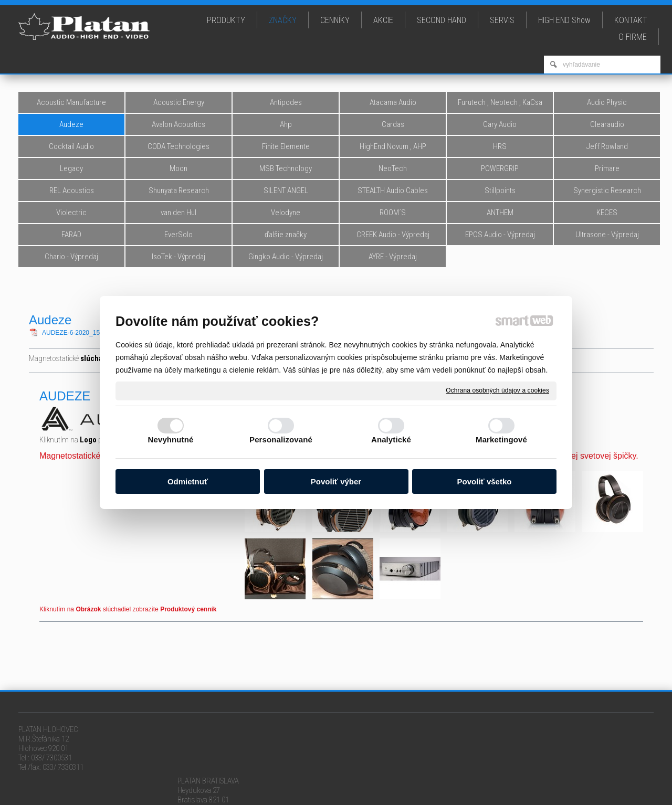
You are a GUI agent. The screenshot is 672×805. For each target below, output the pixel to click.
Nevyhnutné (171, 439)
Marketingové (501, 439)
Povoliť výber (336, 481)
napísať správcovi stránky (367, 792)
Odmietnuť (188, 481)
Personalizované (281, 439)
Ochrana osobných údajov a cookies (497, 390)
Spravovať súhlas (547, 792)
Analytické (391, 439)
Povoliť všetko (485, 481)
